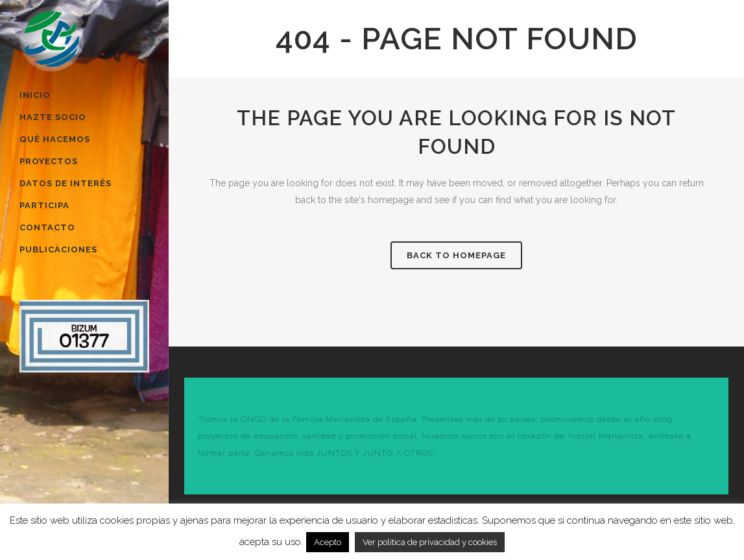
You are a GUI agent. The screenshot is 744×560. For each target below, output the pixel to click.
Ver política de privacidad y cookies (430, 542)
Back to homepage (456, 255)
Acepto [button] (328, 542)
